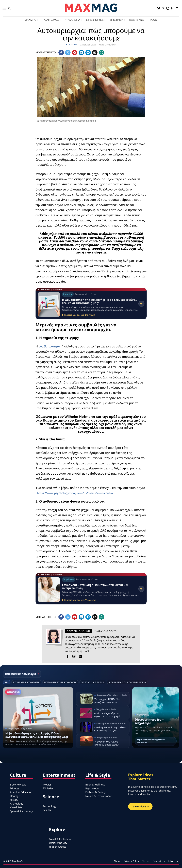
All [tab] (7, 682)
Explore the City (58, 843)
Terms (146, 861)
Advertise (173, 861)
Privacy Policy (131, 861)
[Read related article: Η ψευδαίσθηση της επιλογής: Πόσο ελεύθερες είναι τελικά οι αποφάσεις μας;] (91, 304)
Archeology (17, 803)
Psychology (92, 788)
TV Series (48, 788)
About (117, 861)
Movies (47, 784)
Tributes (15, 788)
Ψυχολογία (72, 45)
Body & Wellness (95, 784)
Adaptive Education (21, 792)
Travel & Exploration (61, 839)
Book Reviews (18, 784)
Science (47, 810)
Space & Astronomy (21, 811)
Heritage (15, 796)
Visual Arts (16, 807)
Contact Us (159, 861)
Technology (50, 806)
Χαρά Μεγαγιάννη (107, 45)
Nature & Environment (98, 796)
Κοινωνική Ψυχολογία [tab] (26, 682)
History (14, 800)
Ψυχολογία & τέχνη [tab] (93, 682)
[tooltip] (154, 8)
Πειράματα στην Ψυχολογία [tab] (60, 682)
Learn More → (140, 806)
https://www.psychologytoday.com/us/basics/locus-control (79, 493)
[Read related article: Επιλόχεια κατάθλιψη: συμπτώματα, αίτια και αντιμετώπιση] (91, 589)
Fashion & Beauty (96, 792)
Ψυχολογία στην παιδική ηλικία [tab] (127, 682)
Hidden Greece (58, 847)
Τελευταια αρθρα (105, 631)
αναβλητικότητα (50, 346)
